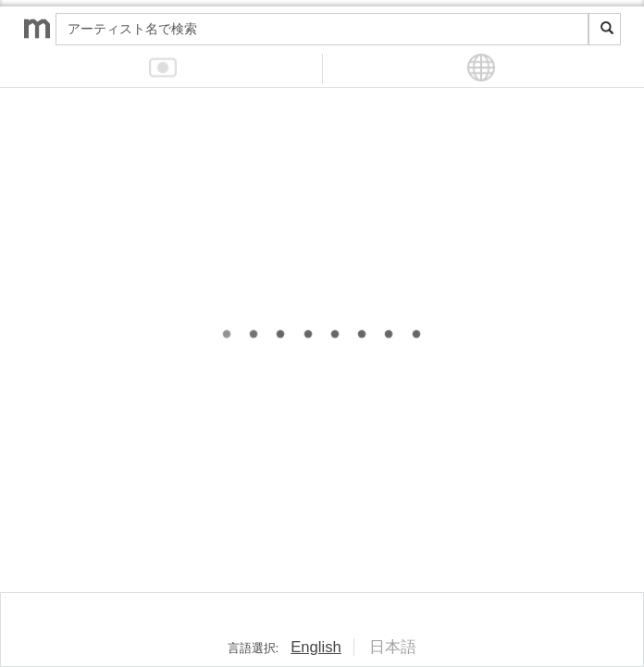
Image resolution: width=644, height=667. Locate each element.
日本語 (393, 647)
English (316, 647)
